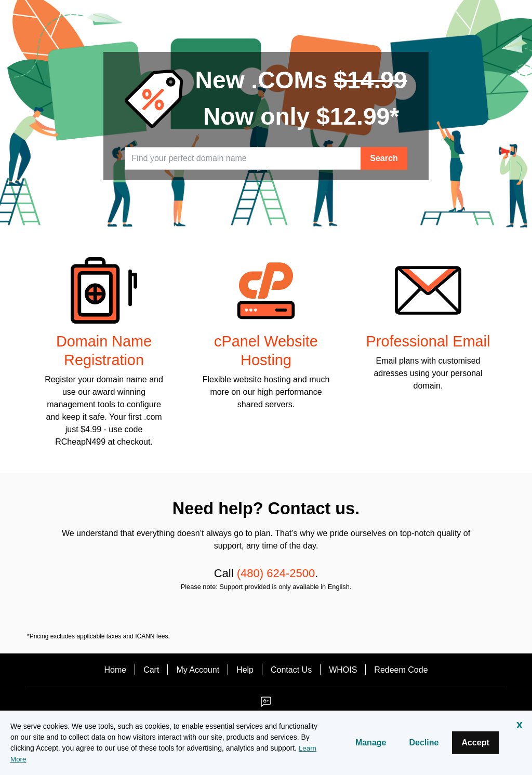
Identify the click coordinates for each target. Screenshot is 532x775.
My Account (198, 670)
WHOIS (343, 670)
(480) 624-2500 (276, 573)
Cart (151, 670)
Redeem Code (401, 670)
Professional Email (428, 341)
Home (115, 670)
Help (245, 670)
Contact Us (291, 670)
